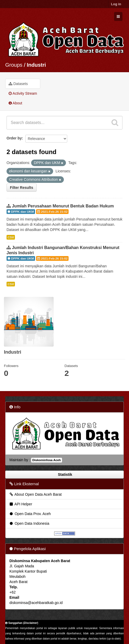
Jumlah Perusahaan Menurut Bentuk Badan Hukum (63, 206)
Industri (36, 65)
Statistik (64, 474)
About (15, 103)
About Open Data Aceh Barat (35, 494)
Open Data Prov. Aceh (30, 514)
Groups (14, 65)
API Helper (21, 504)
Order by (14, 138)
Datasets (18, 84)
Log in (116, 4)
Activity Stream (23, 93)
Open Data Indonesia (29, 523)
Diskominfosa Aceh (46, 460)
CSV (11, 237)
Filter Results (22, 188)
